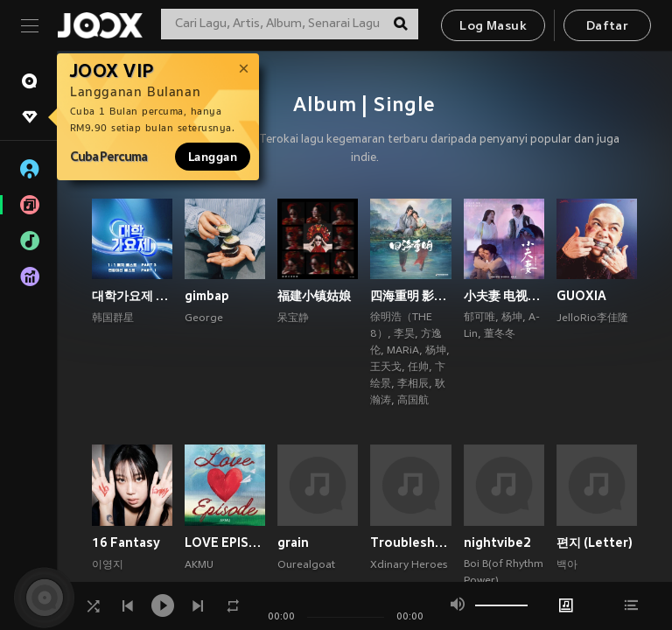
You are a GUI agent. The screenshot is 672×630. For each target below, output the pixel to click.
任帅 (418, 367)
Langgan (213, 157)
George (204, 318)
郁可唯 (479, 318)
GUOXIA (581, 296)
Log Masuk (493, 27)
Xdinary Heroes (409, 565)
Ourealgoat (306, 565)
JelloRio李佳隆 (592, 318)
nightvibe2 (497, 542)
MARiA (403, 351)
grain (293, 542)
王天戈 (386, 367)
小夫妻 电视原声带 (504, 296)
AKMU (199, 565)
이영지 (108, 565)
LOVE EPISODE (225, 542)
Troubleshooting (410, 542)
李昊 (404, 334)
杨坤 (436, 351)
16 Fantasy (126, 542)
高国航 (413, 401)
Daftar (607, 27)
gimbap (207, 296)
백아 (567, 565)
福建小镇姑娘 (314, 296)
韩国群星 (113, 318)
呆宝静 (293, 318)
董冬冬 (500, 334)
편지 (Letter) (595, 542)
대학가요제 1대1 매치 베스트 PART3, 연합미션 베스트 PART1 (132, 296)
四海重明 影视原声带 (410, 296)
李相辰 (413, 384)
